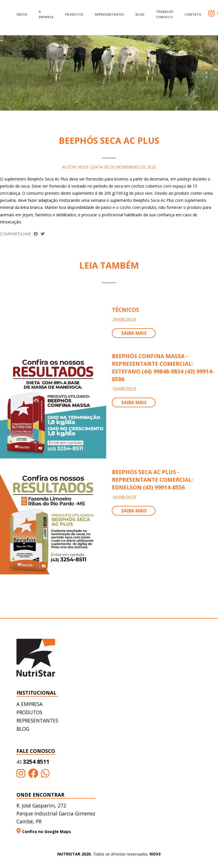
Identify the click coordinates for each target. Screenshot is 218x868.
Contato (193, 14)
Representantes (109, 14)
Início (22, 14)
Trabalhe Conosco (164, 14)
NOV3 (155, 854)
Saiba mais (134, 333)
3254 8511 (33, 762)
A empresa (30, 704)
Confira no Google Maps (44, 831)
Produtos (74, 14)
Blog (140, 14)
